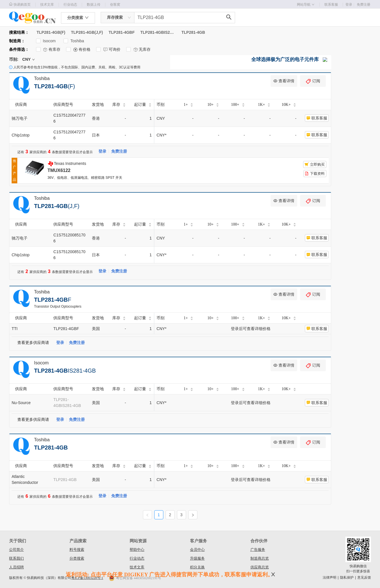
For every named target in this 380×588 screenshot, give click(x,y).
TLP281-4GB (193, 32)
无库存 (138, 50)
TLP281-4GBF (122, 32)
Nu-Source (21, 403)
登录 (351, 5)
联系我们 (16, 558)
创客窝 (115, 5)
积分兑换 (197, 567)
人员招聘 (16, 567)
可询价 (108, 50)
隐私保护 (347, 577)
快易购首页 (20, 4)
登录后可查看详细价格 (251, 329)
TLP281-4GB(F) (51, 32)
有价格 (78, 50)
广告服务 (258, 550)
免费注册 (364, 5)
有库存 (48, 50)
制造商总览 (260, 558)
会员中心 (197, 550)
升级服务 (197, 558)
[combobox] (118, 18)
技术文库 (47, 5)
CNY (29, 59)
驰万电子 (20, 118)
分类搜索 (77, 558)
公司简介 (16, 550)
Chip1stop (21, 135)
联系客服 (331, 5)
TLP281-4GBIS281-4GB (158, 32)
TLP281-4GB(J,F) (87, 32)
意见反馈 (364, 577)
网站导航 (306, 5)
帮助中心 (137, 550)
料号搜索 (77, 550)
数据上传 (94, 5)
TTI (15, 329)
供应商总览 (260, 567)
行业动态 (70, 5)
